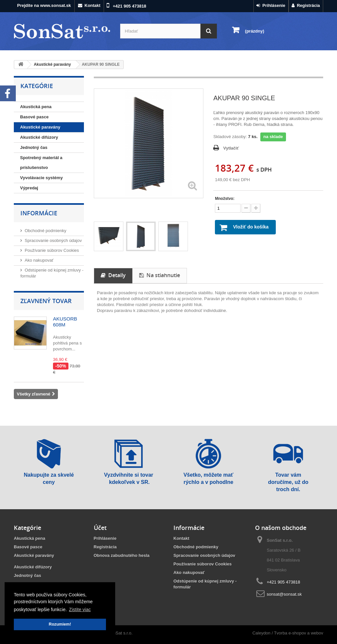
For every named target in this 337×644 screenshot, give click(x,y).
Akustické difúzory (39, 137)
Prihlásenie (271, 5)
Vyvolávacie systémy (41, 178)
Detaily (113, 275)
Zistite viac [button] (80, 609)
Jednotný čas (34, 147)
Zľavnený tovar (46, 301)
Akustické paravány (40, 127)
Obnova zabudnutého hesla (122, 555)
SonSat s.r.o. (120, 633)
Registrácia (306, 5)
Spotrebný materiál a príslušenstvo (41, 163)
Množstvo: (225, 199)
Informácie (39, 213)
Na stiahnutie (160, 275)
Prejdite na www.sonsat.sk (44, 5)
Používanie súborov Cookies (52, 250)
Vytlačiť (231, 148)
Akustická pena (36, 107)
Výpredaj (29, 188)
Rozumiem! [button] (60, 624)
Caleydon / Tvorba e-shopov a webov (288, 633)
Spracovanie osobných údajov (53, 240)
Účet (100, 528)
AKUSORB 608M (65, 322)
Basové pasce (34, 117)
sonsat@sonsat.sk (284, 594)
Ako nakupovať (39, 260)
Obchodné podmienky (45, 231)
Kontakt (89, 5)
